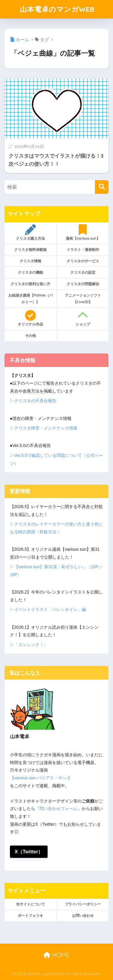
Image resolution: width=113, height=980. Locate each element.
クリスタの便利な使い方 (30, 284)
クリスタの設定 (83, 272)
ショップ (83, 318)
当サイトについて (30, 904)
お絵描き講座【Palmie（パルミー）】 (31, 299)
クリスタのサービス (83, 261)
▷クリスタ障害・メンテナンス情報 (44, 428)
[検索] (102, 187)
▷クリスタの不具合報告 (33, 401)
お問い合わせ (83, 915)
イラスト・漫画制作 (83, 250)
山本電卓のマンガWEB (57, 9)
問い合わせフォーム (58, 809)
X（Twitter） (29, 852)
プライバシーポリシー (83, 904)
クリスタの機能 (30, 272)
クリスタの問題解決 (83, 284)
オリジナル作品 (31, 318)
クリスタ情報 (30, 261)
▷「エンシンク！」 (29, 645)
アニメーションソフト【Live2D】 (83, 299)
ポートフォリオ (30, 915)
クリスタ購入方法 (31, 233)
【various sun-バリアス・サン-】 (41, 778)
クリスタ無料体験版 (30, 250)
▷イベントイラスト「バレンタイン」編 (48, 609)
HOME (56, 955)
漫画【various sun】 (83, 233)
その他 (30, 336)
